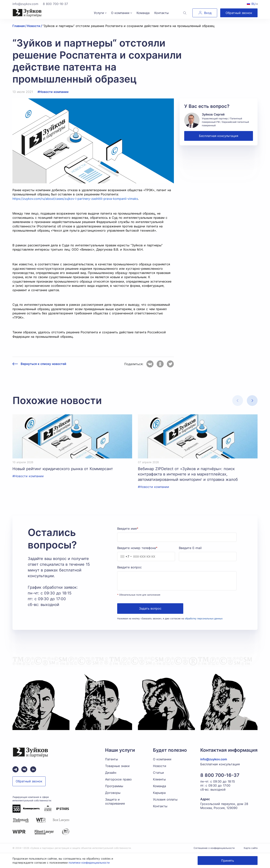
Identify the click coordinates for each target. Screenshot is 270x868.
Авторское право (118, 779)
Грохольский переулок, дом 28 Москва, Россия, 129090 (224, 806)
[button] (252, 401)
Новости (160, 766)
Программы (114, 786)
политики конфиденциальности (89, 863)
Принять (228, 861)
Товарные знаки (117, 766)
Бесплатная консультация (219, 136)
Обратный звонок (239, 13)
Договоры (113, 793)
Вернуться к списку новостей (43, 364)
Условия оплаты (165, 799)
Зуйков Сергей (213, 114)
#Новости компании (53, 92)
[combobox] (125, 557)
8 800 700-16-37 (55, 4)
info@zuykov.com (25, 4)
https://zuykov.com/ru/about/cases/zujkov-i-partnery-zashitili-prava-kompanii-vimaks (75, 199)
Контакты (162, 13)
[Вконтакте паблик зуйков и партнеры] (24, 769)
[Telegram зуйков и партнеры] (16, 769)
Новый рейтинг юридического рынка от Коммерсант (63, 469)
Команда (143, 13)
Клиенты (159, 779)
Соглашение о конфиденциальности (214, 848)
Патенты (112, 759)
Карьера (159, 793)
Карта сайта (251, 848)
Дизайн (111, 773)
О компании (120, 13)
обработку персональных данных (204, 618)
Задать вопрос (150, 608)
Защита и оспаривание (115, 801)
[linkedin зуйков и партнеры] (33, 769)
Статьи (158, 773)
